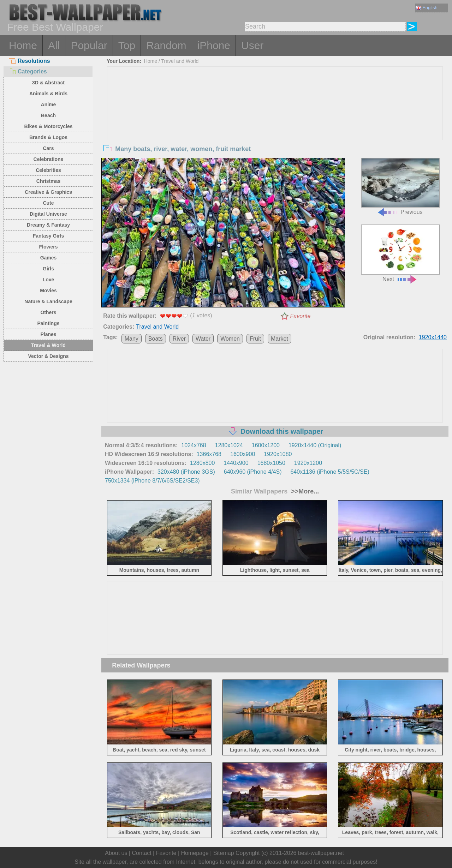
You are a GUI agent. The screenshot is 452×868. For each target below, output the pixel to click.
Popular (89, 45)
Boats (156, 339)
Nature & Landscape (48, 301)
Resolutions (29, 61)
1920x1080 (278, 454)
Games (49, 258)
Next (400, 253)
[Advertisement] (275, 120)
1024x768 (194, 445)
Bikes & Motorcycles (49, 126)
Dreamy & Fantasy (48, 225)
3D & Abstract (48, 83)
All (54, 45)
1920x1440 (433, 337)
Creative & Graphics (48, 192)
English (427, 8)
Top (127, 45)
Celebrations (49, 159)
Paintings (48, 323)
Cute (48, 203)
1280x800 (202, 463)
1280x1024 (229, 445)
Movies (48, 291)
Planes (48, 334)
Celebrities (48, 170)
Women (230, 339)
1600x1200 (266, 445)
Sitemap (224, 853)
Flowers (49, 247)
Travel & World (48, 345)
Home (23, 45)
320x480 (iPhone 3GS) (186, 472)
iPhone (214, 45)
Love (49, 280)
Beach (48, 115)
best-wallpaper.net (321, 853)
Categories (28, 71)
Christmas (48, 181)
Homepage (195, 853)
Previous (400, 187)
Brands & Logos (48, 137)
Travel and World (180, 61)
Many (132, 339)
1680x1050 (271, 463)
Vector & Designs (48, 356)
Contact (141, 853)
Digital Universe (48, 214)
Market (279, 339)
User (252, 45)
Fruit (255, 339)
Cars (48, 148)
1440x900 (236, 463)
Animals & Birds (48, 94)
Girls (48, 269)
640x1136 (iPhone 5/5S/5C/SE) (330, 472)
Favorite (301, 316)
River (179, 339)
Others (48, 312)
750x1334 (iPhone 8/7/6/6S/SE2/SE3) (152, 481)
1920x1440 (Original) (315, 445)
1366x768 (209, 454)
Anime (49, 104)
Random (166, 45)
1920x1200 (308, 463)
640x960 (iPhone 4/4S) (253, 472)
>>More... (304, 491)
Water (203, 339)
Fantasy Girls (49, 236)
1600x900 (243, 454)
